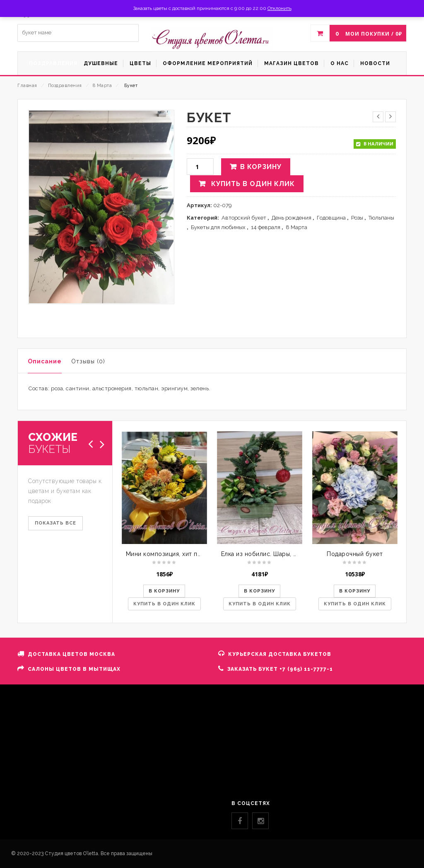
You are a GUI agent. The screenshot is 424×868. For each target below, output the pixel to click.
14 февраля (266, 227)
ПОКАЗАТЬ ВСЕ (55, 523)
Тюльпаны (381, 218)
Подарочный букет (355, 554)
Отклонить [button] (279, 8)
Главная (27, 86)
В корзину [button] (164, 591)
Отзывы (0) (88, 361)
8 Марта (102, 86)
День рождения (291, 218)
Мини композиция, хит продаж (171, 554)
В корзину (261, 167)
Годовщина (331, 218)
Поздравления (65, 86)
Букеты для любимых (218, 227)
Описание (45, 361)
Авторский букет (244, 218)
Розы (357, 218)
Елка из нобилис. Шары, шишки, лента (277, 554)
